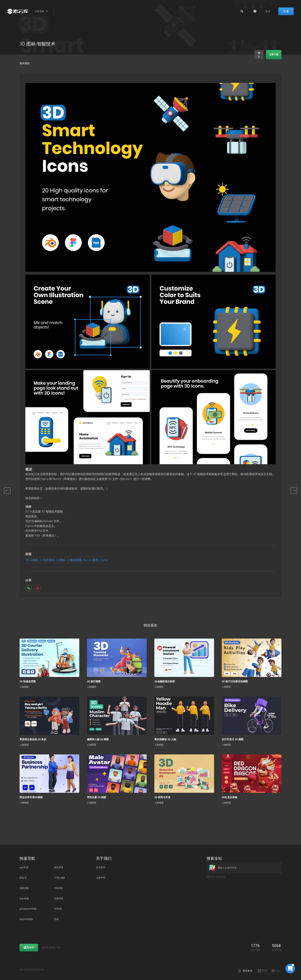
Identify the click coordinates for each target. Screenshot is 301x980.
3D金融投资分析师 (165, 681)
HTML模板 (60, 878)
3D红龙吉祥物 (229, 797)
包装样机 (59, 898)
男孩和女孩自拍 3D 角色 (33, 739)
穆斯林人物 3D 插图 (98, 739)
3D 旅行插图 (94, 681)
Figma (103, 560)
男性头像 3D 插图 (97, 797)
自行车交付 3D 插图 (233, 739)
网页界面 (59, 867)
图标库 (23, 878)
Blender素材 (91, 560)
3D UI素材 (32, 560)
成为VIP (29, 948)
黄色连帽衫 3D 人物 (165, 739)
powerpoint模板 (28, 909)
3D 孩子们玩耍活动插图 (235, 681)
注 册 (286, 11)
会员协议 (101, 867)
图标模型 (25, 63)
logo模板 (24, 898)
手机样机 (59, 888)
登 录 (268, 11)
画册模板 (24, 888)
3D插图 (58, 909)
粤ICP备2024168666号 (32, 970)
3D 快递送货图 (28, 681)
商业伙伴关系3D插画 (31, 797)
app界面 (24, 867)
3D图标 (61, 560)
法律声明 (101, 878)
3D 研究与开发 (162, 797)
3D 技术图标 (47, 560)
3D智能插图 (74, 560)
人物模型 (24, 687)
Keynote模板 (26, 919)
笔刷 (56, 919)
